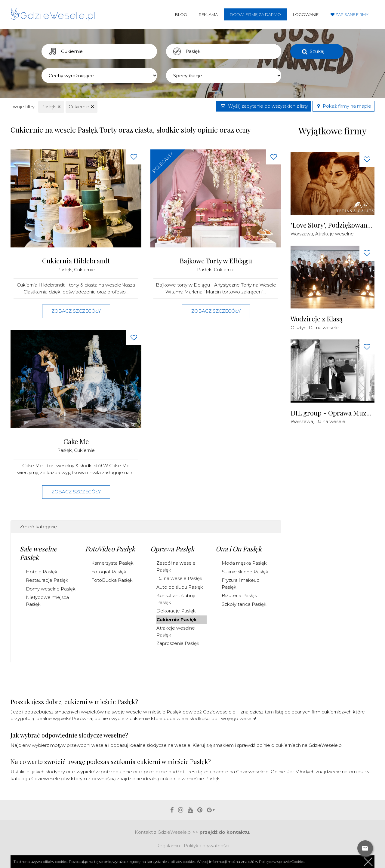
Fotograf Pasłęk (109, 572)
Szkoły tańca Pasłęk (244, 604)
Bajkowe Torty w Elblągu (216, 261)
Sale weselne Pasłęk (38, 553)
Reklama (208, 14)
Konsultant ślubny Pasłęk (176, 599)
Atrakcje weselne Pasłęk (176, 631)
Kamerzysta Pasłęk (112, 563)
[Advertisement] (336, 524)
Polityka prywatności (206, 846)
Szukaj (317, 51)
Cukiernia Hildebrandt (76, 261)
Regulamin (168, 846)
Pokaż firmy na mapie (343, 106)
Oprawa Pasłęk (172, 549)
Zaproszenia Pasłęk (178, 643)
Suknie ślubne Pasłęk (245, 572)
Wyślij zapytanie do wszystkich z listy (264, 106)
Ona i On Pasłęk (239, 549)
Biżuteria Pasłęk (239, 595)
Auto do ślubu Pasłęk (180, 587)
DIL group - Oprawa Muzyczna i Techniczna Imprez (333, 413)
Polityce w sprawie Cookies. (282, 862)
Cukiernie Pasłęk (177, 620)
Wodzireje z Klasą (317, 319)
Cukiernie (82, 107)
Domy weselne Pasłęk (51, 589)
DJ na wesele (324, 328)
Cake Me (76, 442)
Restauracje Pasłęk (47, 580)
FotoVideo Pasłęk (110, 549)
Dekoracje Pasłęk (176, 611)
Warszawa (302, 234)
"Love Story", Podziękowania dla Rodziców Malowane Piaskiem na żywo (333, 225)
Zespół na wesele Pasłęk (176, 566)
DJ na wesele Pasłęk (179, 578)
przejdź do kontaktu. (225, 832)
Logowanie (306, 14)
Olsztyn (299, 328)
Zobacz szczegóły (76, 311)
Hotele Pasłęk (42, 572)
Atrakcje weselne (334, 234)
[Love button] (134, 157)
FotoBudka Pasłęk (112, 580)
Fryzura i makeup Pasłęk (241, 584)
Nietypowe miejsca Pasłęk (47, 601)
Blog (181, 14)
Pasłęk (51, 107)
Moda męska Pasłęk (244, 563)
